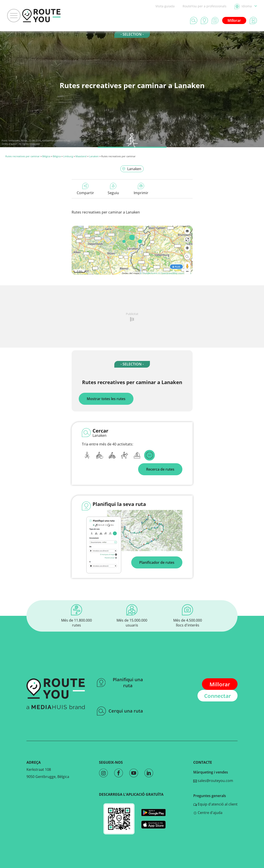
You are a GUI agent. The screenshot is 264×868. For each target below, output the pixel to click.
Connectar (218, 696)
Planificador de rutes (157, 562)
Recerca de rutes (160, 469)
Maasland (81, 156)
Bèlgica (46, 156)
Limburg (68, 156)
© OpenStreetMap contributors (175, 273)
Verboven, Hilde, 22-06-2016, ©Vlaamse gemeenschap (39, 140)
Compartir (85, 189)
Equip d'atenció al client (215, 804)
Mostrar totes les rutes (106, 399)
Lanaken (94, 156)
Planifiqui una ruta (120, 683)
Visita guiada (165, 6)
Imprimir (141, 189)
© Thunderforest (149, 273)
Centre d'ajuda (208, 813)
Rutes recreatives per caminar (23, 156)
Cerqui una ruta (120, 711)
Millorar (234, 20)
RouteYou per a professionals (205, 6)
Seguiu (113, 189)
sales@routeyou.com (213, 781)
